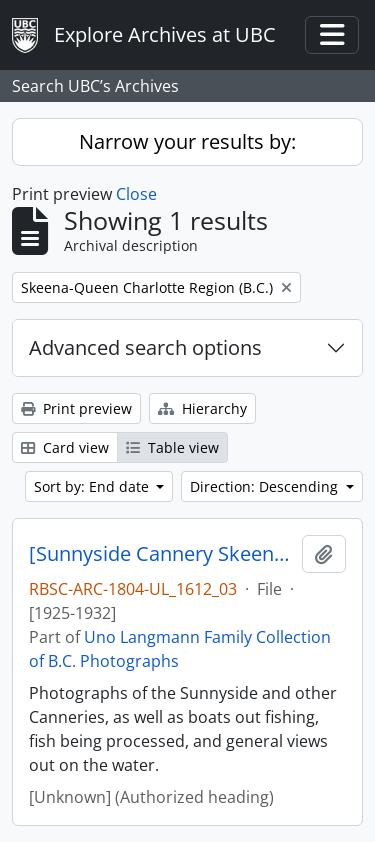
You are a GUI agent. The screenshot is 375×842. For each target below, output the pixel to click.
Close (136, 194)
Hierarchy (202, 408)
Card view (65, 447)
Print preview (76, 408)
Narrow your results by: (187, 141)
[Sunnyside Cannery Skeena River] (161, 554)
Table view (172, 447)
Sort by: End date (93, 486)
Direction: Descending (266, 486)
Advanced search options (145, 347)
